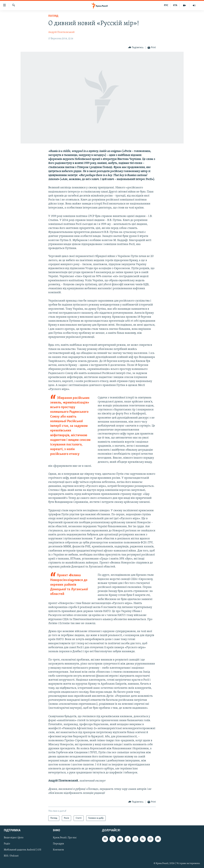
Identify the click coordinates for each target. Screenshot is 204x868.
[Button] (136, 48)
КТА (175, 5)
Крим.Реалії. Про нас (65, 838)
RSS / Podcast (11, 856)
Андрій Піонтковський (61, 32)
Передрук (58, 844)
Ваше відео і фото (14, 838)
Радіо (7, 844)
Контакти (58, 850)
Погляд (53, 16)
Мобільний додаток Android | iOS (23, 850)
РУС (166, 5)
